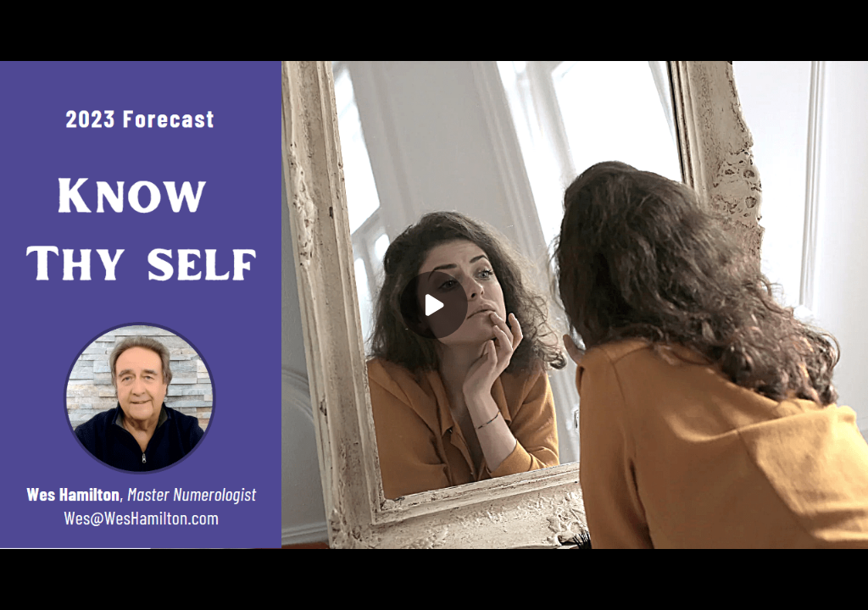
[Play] (434, 305)
